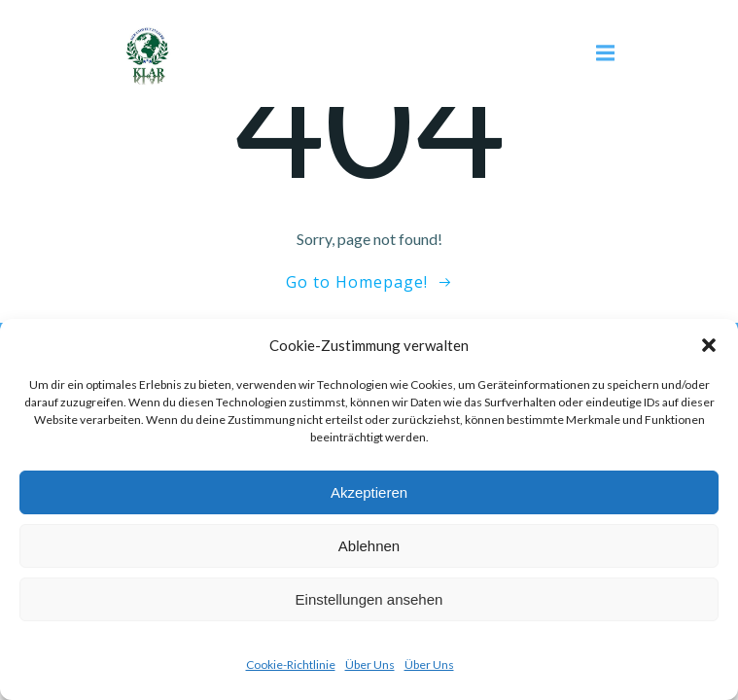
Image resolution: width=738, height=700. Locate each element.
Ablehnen (369, 546)
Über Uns (370, 665)
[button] (709, 345)
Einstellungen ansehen (369, 599)
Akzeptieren (369, 492)
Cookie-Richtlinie (291, 665)
